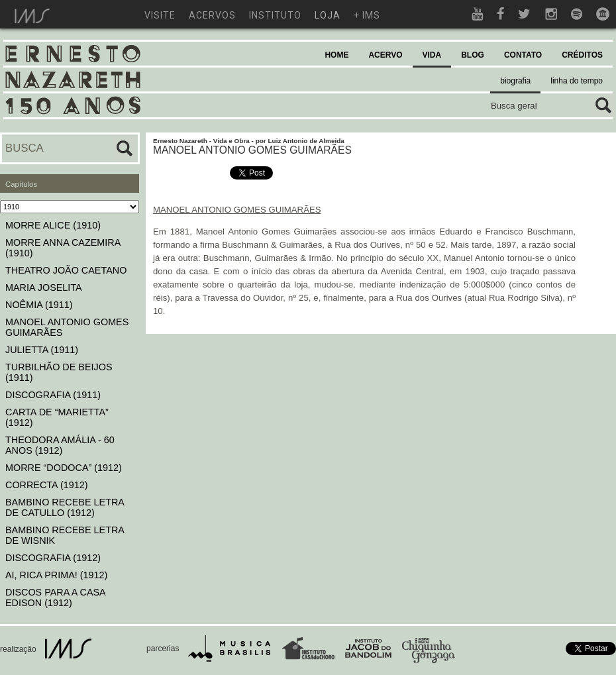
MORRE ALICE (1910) (53, 225)
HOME (336, 55)
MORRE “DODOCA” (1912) (64, 468)
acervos (212, 15)
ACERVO (385, 55)
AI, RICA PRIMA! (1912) (56, 575)
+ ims (367, 15)
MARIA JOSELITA (44, 287)
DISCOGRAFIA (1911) (53, 395)
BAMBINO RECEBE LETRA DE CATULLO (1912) (65, 507)
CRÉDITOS (582, 55)
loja (328, 15)
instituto (275, 15)
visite (160, 15)
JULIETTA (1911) (42, 350)
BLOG (473, 55)
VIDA (432, 55)
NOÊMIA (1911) (39, 305)
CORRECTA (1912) (46, 485)
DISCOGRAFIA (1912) (53, 558)
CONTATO (523, 55)
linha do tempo (577, 81)
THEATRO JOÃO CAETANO (66, 270)
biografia (515, 81)
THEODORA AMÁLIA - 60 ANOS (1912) (60, 445)
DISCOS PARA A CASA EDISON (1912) (55, 597)
